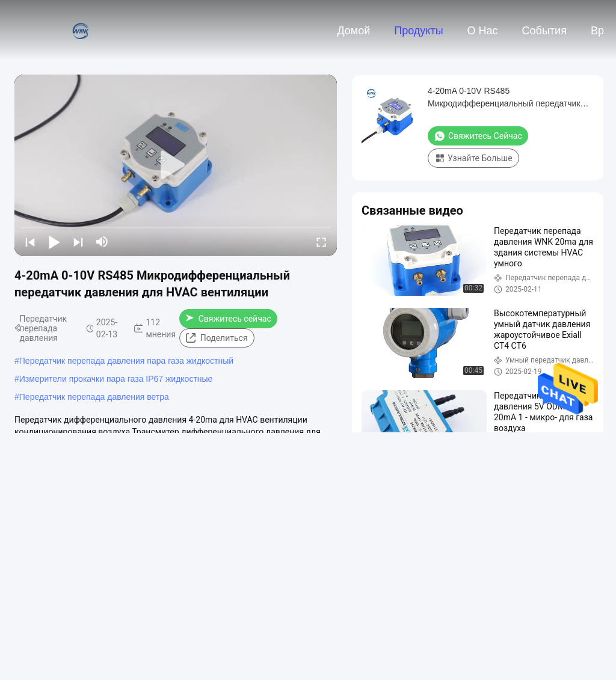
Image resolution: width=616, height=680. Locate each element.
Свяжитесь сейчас (228, 319)
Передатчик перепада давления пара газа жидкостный (126, 361)
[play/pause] (54, 242)
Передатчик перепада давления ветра (94, 397)
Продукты (418, 31)
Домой (353, 31)
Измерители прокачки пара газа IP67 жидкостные (116, 379)
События (544, 31)
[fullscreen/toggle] (321, 242)
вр (597, 31)
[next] (78, 242)
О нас (483, 31)
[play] (176, 165)
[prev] (30, 242)
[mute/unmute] (102, 242)
